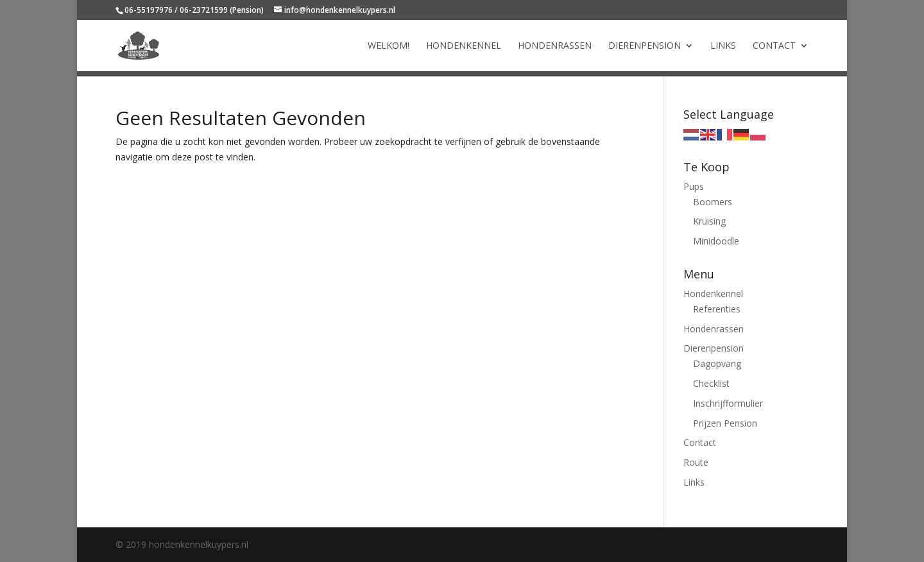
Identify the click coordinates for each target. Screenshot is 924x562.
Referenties (717, 309)
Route (696, 462)
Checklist (711, 383)
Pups (694, 186)
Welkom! (389, 46)
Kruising (709, 221)
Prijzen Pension (725, 423)
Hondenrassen (555, 46)
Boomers (713, 202)
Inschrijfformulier (728, 403)
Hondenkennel (464, 46)
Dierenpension (645, 46)
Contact (774, 46)
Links (723, 46)
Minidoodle (716, 241)
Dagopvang (717, 363)
